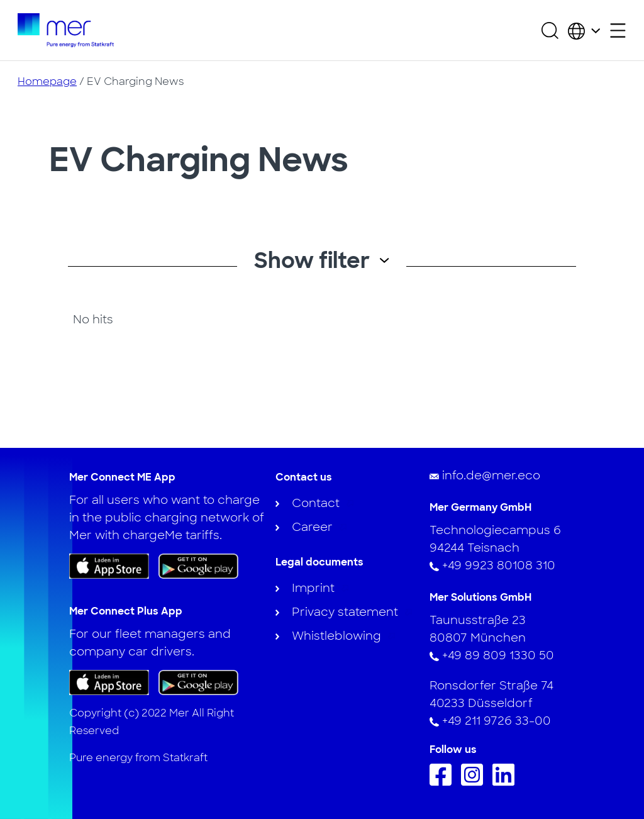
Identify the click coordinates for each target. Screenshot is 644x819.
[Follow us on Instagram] (475, 782)
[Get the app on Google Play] (198, 565)
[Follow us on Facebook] (444, 782)
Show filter (322, 260)
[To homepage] (66, 30)
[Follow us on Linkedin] (507, 782)
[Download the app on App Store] (109, 566)
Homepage (47, 81)
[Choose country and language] (584, 30)
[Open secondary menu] (618, 31)
